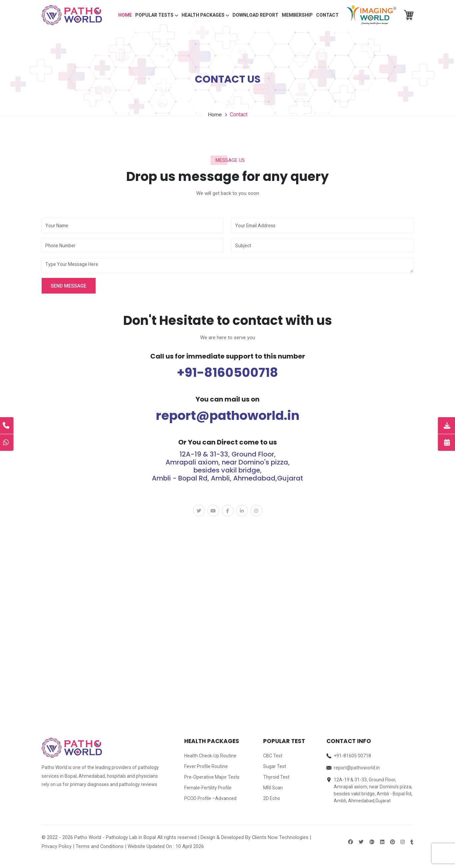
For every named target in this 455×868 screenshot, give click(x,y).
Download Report (255, 15)
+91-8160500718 (227, 373)
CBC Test (273, 756)
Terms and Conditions (100, 847)
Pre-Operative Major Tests (212, 777)
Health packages (205, 15)
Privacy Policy (57, 847)
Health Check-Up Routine (210, 756)
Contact (327, 15)
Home (125, 15)
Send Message (70, 286)
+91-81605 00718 (352, 756)
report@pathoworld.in (227, 416)
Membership (297, 15)
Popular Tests (157, 15)
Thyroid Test (276, 777)
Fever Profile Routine (206, 767)
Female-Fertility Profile (208, 788)
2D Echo (272, 799)
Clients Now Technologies (280, 838)
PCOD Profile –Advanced (210, 799)
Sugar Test (275, 767)
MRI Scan (273, 788)
